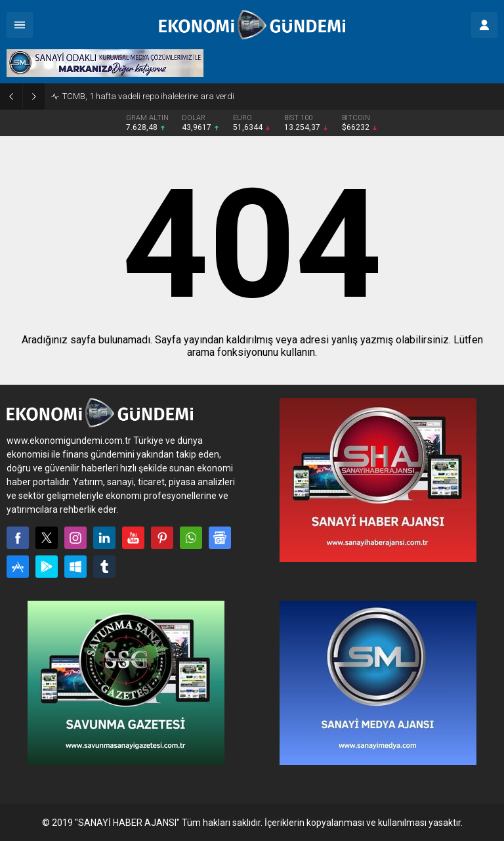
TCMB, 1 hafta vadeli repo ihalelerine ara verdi (148, 96)
